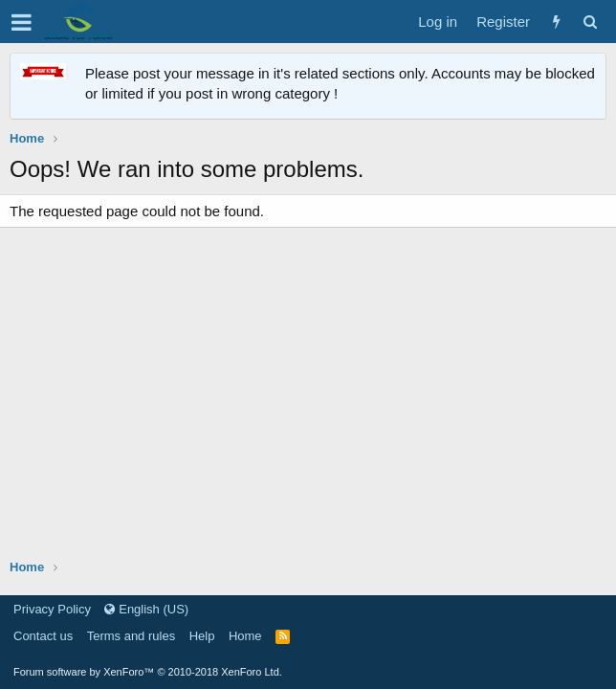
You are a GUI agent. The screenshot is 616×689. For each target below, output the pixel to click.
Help (202, 636)
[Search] (590, 22)
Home (245, 636)
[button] (22, 22)
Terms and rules (131, 636)
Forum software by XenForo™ (148, 672)
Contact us (43, 636)
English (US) (146, 609)
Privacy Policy (52, 609)
